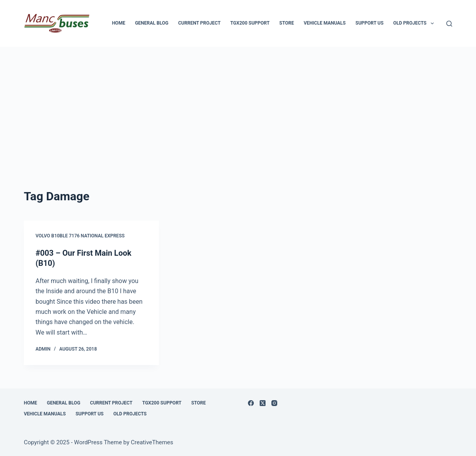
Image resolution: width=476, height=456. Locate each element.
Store (286, 23)
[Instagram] (274, 403)
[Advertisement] (238, 105)
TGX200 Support (250, 23)
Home (119, 23)
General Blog (152, 23)
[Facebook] (251, 403)
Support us (369, 23)
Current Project (199, 23)
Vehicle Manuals (325, 23)
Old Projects (415, 23)
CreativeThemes (152, 442)
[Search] (449, 24)
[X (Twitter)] (263, 403)
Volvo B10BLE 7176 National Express (80, 236)
